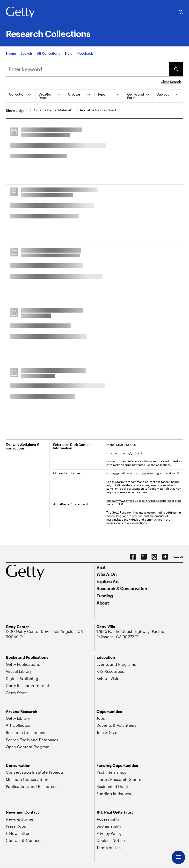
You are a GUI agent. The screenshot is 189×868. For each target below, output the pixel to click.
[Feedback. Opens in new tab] (85, 53)
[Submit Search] (176, 69)
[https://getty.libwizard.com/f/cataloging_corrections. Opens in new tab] (143, 473)
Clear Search (171, 82)
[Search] (26, 53)
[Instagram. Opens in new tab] (154, 557)
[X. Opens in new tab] (144, 557)
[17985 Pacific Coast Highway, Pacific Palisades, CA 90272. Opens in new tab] (140, 634)
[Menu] (178, 857)
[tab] (21, 96)
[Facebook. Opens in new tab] (133, 557)
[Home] (11, 53)
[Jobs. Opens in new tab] (101, 718)
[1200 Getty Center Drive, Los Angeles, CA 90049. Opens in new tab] (49, 634)
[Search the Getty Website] (181, 12)
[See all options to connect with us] (178, 557)
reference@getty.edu (129, 453)
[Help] (69, 53)
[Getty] (20, 13)
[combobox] (87, 69)
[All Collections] (49, 53)
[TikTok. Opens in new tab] (165, 557)
